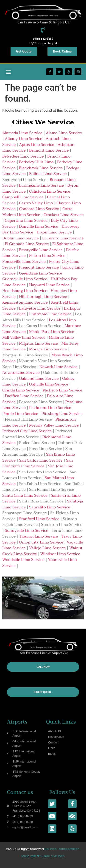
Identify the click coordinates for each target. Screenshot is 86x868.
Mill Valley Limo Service (24, 337)
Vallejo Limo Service (47, 548)
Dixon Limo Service (54, 232)
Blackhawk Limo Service (41, 168)
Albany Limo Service (24, 139)
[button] (8, 72)
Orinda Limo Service (21, 390)
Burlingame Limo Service (42, 185)
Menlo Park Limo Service (52, 332)
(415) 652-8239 (43, 39)
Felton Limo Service (47, 256)
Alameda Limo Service (22, 133)
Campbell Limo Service (23, 197)
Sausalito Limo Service (50, 507)
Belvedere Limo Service (23, 156)
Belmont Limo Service (49, 150)
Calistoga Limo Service (50, 191)
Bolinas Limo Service (48, 174)
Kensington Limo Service (25, 302)
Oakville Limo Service (49, 384)
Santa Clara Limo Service (25, 495)
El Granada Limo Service (27, 244)
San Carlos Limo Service (41, 460)
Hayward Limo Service (49, 285)
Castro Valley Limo (36, 203)
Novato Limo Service (21, 373)
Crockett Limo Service (64, 215)
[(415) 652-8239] (43, 30)
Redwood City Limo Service (27, 431)
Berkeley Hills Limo (36, 162)
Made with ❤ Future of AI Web (43, 856)
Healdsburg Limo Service (25, 291)
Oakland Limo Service (39, 379)
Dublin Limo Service (21, 238)
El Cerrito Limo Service (63, 238)
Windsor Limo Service (60, 554)
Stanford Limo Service (39, 519)
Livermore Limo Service (50, 314)
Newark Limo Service (58, 367)
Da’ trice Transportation (62, 849)
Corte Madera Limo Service (37, 212)
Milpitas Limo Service (39, 343)
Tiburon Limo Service (39, 536)
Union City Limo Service (41, 542)
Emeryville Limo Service (41, 250)
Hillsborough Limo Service (43, 297)
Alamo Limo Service (64, 133)
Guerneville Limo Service (25, 279)
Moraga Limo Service (48, 349)
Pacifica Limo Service (24, 396)
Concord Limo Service (39, 209)
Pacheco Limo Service (62, 390)
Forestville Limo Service (24, 262)
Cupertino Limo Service (26, 220)
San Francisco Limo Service (38, 463)
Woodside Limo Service (23, 560)
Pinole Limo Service (20, 414)
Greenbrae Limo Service (41, 273)
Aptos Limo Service (37, 145)
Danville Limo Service (39, 226)
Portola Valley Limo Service (54, 425)
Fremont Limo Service (39, 267)
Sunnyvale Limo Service (26, 531)
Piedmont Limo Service (50, 408)
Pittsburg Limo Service (62, 414)
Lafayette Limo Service (40, 308)
